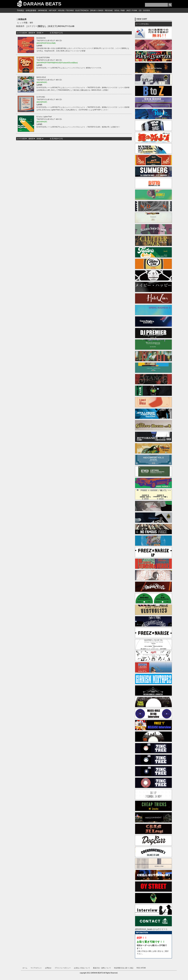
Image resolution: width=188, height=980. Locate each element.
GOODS (146, 10)
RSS (138, 968)
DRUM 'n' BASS (97, 10)
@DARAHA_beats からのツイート (151, 929)
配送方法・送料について (102, 968)
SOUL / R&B (120, 10)
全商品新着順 (31, 10)
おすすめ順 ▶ (22, 33)
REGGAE (109, 10)
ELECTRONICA (82, 10)
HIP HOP (53, 10)
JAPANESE (43, 10)
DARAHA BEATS (42, 4)
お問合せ (48, 968)
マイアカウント (36, 968)
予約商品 (20, 10)
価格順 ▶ (32, 33)
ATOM (143, 968)
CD (140, 10)
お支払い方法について (82, 968)
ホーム (25, 968)
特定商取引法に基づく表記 (124, 968)
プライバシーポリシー (63, 968)
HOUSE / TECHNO (66, 10)
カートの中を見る (142, 24)
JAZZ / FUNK (132, 10)
